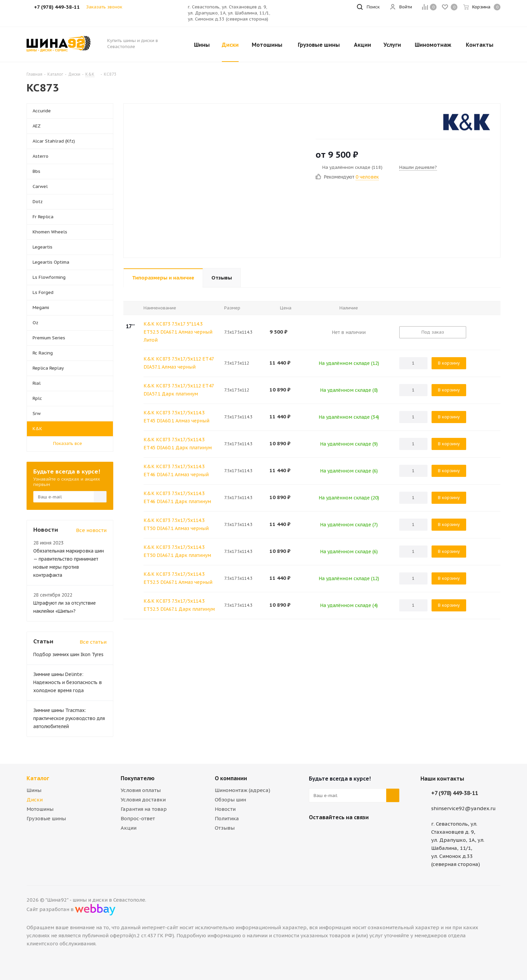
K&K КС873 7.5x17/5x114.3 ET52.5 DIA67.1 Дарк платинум (179, 605)
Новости (225, 809)
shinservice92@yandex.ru (463, 808)
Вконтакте (316, 833)
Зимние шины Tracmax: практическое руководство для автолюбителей (69, 718)
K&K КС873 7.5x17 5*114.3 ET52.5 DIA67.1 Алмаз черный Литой (178, 332)
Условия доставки (143, 800)
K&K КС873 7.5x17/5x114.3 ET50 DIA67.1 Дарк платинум (177, 551)
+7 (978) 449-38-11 (455, 793)
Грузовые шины (46, 818)
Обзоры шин (230, 800)
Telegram (332, 833)
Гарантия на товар (144, 809)
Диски (35, 800)
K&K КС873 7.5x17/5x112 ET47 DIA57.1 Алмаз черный (179, 363)
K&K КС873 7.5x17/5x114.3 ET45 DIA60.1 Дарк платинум (178, 444)
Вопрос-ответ (138, 818)
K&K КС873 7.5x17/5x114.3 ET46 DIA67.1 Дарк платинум (177, 497)
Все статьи (93, 642)
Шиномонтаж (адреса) (242, 790)
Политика (227, 818)
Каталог (38, 778)
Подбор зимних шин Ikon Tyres (68, 654)
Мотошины (40, 809)
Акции (129, 828)
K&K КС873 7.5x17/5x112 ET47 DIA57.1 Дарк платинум (179, 390)
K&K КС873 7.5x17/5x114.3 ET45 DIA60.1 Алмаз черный (176, 417)
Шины (34, 790)
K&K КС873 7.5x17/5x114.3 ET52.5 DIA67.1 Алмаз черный (178, 578)
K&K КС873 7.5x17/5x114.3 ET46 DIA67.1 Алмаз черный (176, 470)
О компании (231, 778)
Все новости (91, 530)
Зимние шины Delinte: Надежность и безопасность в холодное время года (68, 682)
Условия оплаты (141, 790)
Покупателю (138, 778)
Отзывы (225, 828)
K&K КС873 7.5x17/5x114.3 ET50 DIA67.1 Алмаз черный (176, 524)
